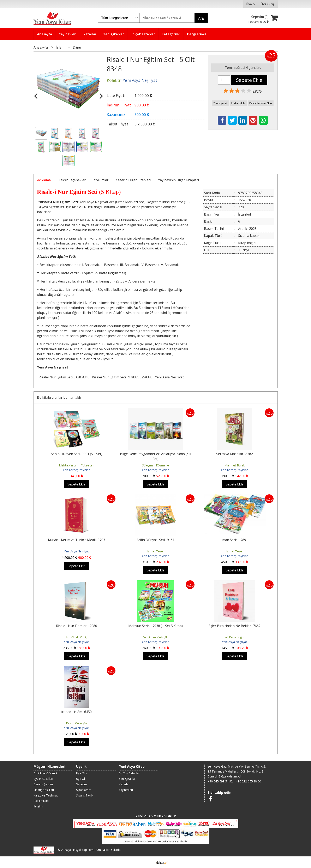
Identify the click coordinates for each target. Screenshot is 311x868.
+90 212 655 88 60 (248, 781)
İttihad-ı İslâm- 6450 (76, 712)
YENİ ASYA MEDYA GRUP (156, 816)
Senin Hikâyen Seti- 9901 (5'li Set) (77, 454)
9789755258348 (140, 377)
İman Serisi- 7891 (235, 540)
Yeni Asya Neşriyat (169, 377)
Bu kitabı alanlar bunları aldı (59, 397)
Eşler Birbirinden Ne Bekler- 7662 (235, 626)
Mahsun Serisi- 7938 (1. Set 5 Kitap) (155, 626)
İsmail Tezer (156, 551)
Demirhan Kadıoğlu (155, 637)
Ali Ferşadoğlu (235, 637)
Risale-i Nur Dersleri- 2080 (77, 626)
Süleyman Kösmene (155, 465)
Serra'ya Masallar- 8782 (235, 454)
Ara (201, 18)
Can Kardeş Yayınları (77, 470)
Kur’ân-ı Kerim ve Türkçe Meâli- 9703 (77, 540)
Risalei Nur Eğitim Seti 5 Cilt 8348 (64, 377)
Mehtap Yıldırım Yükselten (77, 465)
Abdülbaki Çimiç (77, 637)
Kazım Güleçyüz (77, 723)
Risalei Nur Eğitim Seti (109, 377)
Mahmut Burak (235, 465)
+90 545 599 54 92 (220, 781)
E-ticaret (149, 862)
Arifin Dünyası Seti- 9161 (155, 540)
